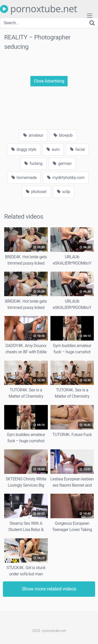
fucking (33, 163)
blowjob (63, 135)
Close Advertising (49, 81)
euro (53, 149)
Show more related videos (49, 589)
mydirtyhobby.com (66, 178)
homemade (24, 178)
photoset (36, 192)
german (62, 163)
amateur (33, 135)
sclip (64, 192)
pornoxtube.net (39, 9)
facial (77, 149)
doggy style (24, 149)
